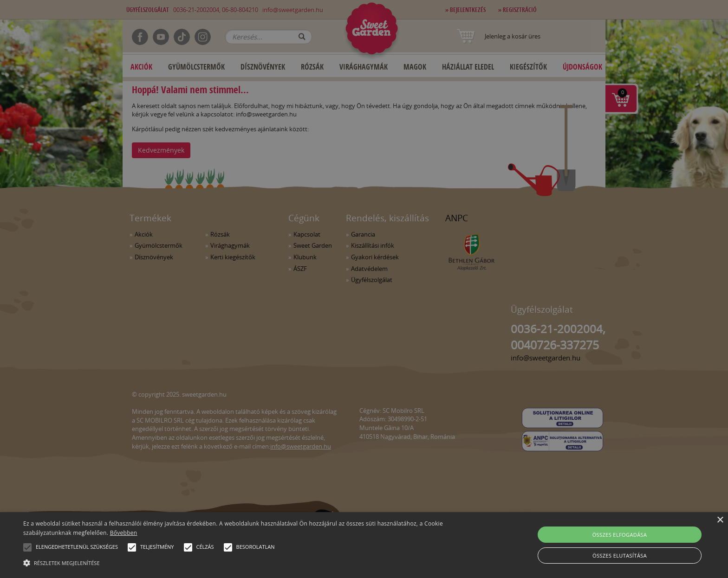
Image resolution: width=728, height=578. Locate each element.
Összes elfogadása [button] (620, 535)
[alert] (364, 289)
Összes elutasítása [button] (620, 556)
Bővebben (124, 533)
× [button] (720, 520)
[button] (27, 547)
